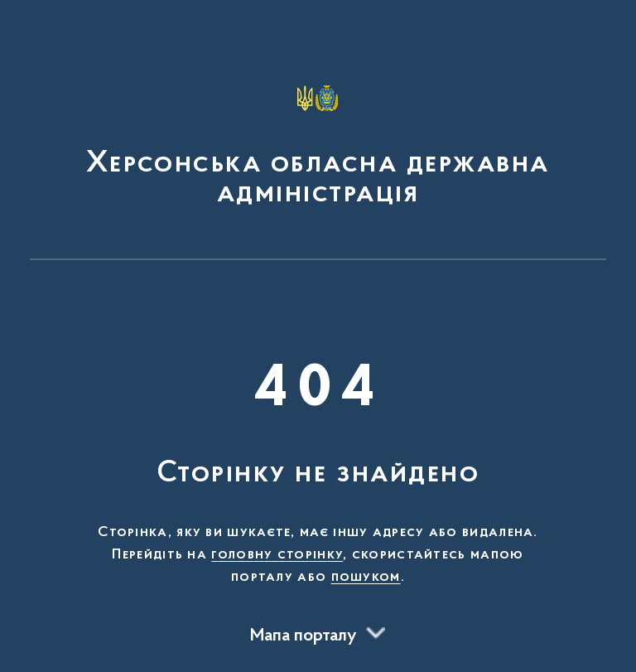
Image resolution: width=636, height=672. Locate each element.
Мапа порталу (304, 636)
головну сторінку (277, 555)
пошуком (366, 578)
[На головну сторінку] (318, 138)
